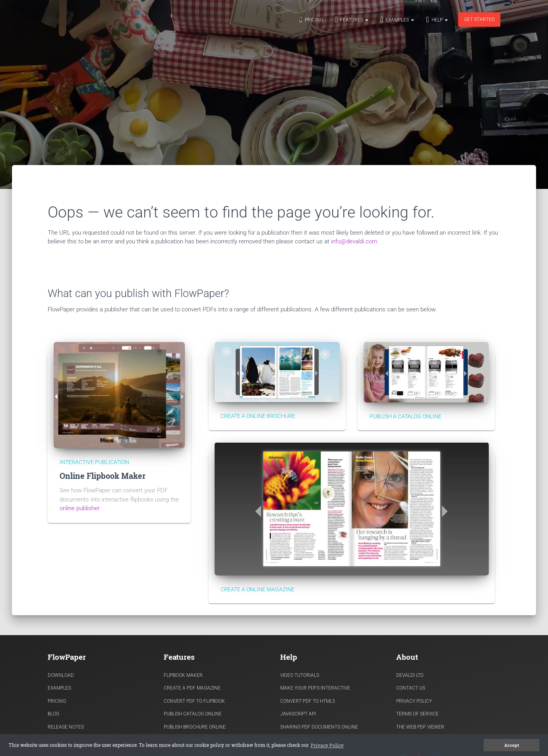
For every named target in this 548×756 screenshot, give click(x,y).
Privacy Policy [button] (327, 745)
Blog (53, 714)
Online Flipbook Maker (103, 476)
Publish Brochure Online (195, 727)
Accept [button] (512, 745)
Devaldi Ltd (410, 675)
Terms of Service (417, 714)
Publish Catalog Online (193, 714)
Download (61, 675)
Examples (397, 19)
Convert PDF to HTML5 (308, 701)
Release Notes (66, 727)
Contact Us (411, 688)
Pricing (311, 19)
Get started (479, 19)
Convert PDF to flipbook (194, 701)
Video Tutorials (300, 675)
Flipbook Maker (183, 675)
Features (352, 19)
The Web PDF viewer (420, 727)
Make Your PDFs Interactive (315, 688)
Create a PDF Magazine (192, 688)
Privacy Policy (414, 701)
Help (437, 19)
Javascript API (298, 714)
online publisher (79, 508)
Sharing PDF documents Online (319, 727)
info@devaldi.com (354, 241)
